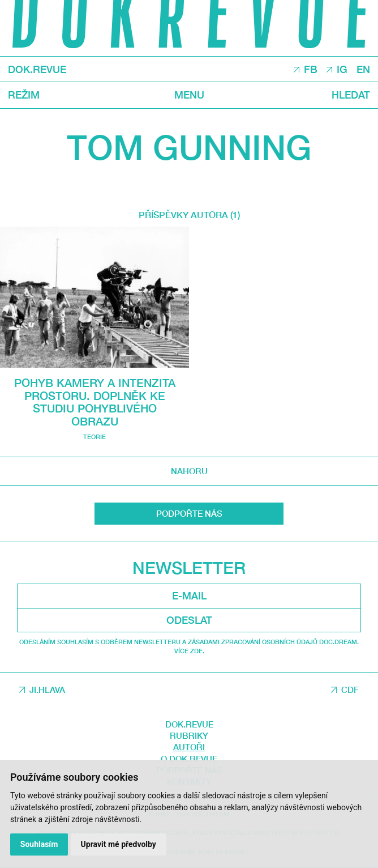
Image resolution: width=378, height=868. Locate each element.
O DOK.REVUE (189, 759)
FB (311, 70)
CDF (350, 690)
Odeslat (189, 620)
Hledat (351, 95)
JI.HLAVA (47, 690)
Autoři (189, 747)
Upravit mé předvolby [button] (119, 844)
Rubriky (189, 735)
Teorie (94, 437)
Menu (189, 95)
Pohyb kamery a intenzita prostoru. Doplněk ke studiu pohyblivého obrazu (95, 402)
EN (363, 70)
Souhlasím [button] (39, 844)
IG (342, 70)
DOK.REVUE (37, 70)
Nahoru (189, 471)
